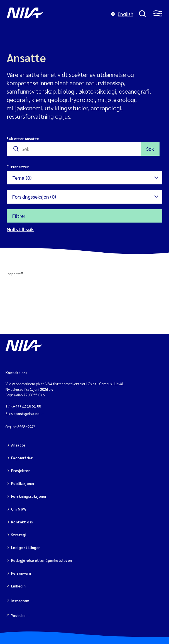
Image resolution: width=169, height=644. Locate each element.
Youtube (19, 615)
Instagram (20, 601)
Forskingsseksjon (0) (34, 197)
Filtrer (19, 216)
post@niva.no (28, 414)
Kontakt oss (22, 522)
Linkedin (18, 586)
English (122, 14)
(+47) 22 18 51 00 (26, 406)
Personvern (21, 573)
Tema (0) (22, 178)
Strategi (19, 535)
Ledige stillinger (26, 547)
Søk (150, 149)
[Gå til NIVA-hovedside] (56, 14)
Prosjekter (20, 471)
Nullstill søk (20, 229)
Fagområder (22, 458)
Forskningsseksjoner (29, 496)
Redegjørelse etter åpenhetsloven (41, 560)
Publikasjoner (23, 483)
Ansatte (18, 445)
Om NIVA (19, 509)
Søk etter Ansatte (23, 139)
